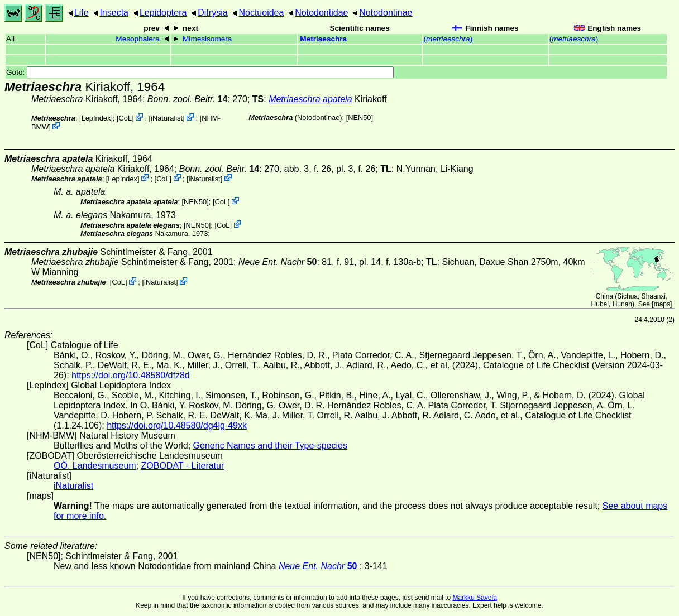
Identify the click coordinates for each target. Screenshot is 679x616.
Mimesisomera (207, 39)
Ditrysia (212, 13)
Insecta (114, 13)
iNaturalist (167, 118)
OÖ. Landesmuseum (95, 466)
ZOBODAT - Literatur (183, 466)
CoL (125, 118)
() (448, 39)
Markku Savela (474, 598)
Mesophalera (138, 39)
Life (82, 13)
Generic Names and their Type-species (270, 446)
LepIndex (96, 118)
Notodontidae (321, 13)
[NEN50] (360, 117)
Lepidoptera (163, 13)
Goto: (200, 72)
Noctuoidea (261, 13)
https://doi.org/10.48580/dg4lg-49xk (177, 425)
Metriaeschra (323, 39)
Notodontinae (386, 13)
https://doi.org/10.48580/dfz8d (131, 375)
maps (662, 304)
